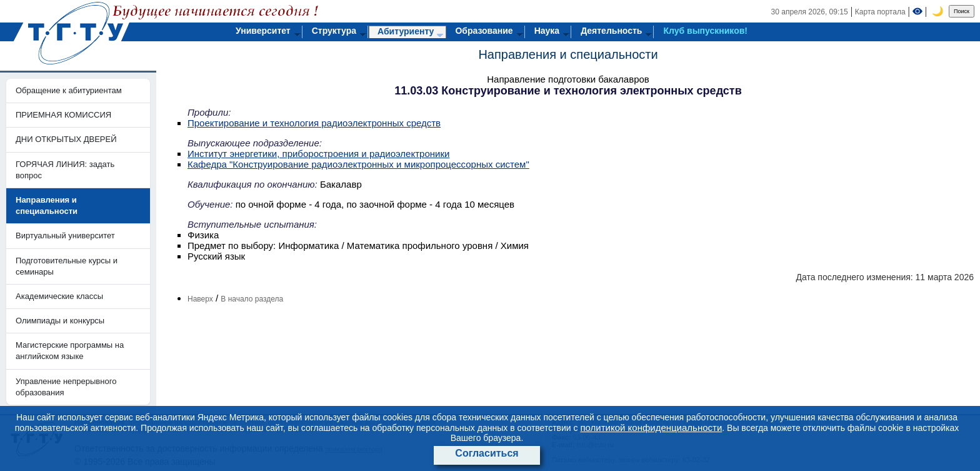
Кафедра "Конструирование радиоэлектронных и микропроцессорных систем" (358, 164)
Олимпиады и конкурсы (60, 321)
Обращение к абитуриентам (69, 90)
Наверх (200, 299)
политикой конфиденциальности (651, 428)
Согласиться (487, 453)
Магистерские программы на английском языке (70, 351)
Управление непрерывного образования (66, 387)
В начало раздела (252, 299)
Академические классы (59, 296)
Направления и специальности (568, 54)
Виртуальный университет (65, 235)
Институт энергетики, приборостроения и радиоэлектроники (318, 154)
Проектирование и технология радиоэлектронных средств (314, 123)
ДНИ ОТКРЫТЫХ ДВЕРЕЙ (66, 139)
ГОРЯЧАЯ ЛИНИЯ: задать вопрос (65, 170)
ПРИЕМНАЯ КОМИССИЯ (63, 115)
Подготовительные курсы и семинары (67, 266)
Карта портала (880, 12)
